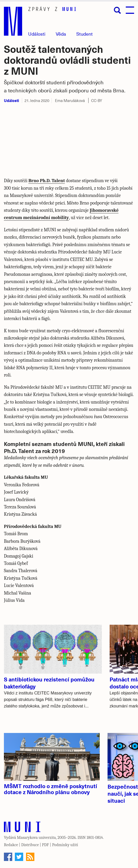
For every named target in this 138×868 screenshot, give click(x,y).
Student (84, 34)
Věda (61, 34)
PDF (45, 845)
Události (37, 34)
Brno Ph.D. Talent (47, 181)
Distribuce (30, 845)
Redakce (11, 845)
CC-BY (97, 100)
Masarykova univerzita (36, 838)
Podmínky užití (65, 845)
